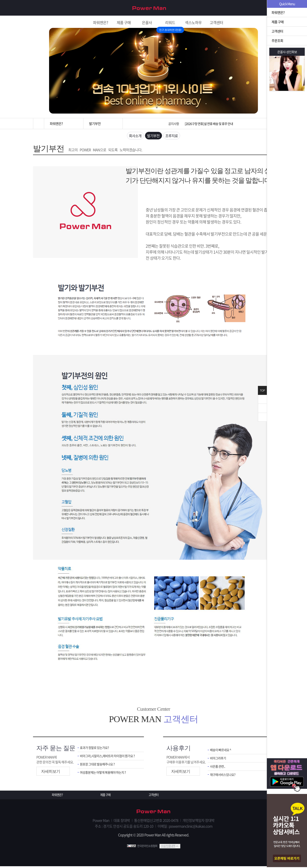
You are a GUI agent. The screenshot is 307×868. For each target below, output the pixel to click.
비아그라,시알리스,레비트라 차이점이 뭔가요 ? (109, 758)
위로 (262, 408)
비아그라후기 (219, 760)
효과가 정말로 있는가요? (95, 749)
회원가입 (249, 8)
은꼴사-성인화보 (287, 52)
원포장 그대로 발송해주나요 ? (99, 766)
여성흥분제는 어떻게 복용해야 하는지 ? (105, 775)
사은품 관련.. (218, 769)
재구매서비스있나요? (224, 777)
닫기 (262, 399)
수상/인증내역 (168, 848)
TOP (262, 390)
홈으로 (39, 124)
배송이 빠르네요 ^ (221, 751)
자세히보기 (51, 773)
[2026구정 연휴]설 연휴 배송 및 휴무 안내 (209, 124)
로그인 (266, 8)
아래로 (262, 417)
